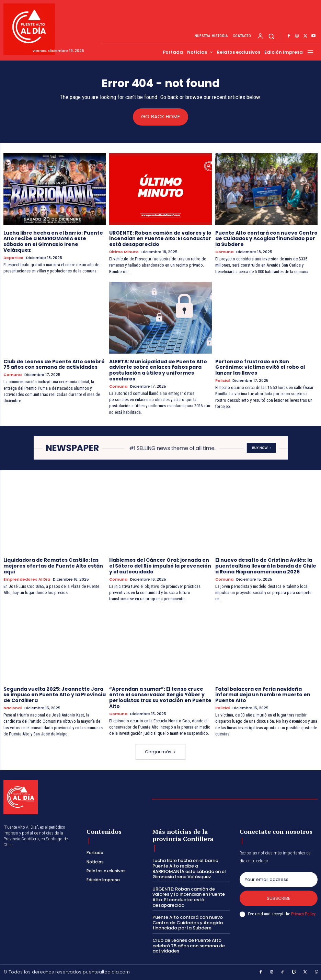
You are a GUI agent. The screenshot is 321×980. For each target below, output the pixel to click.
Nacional (13, 708)
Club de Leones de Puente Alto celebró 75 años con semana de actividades (54, 364)
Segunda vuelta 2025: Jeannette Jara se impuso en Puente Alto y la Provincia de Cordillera (55, 694)
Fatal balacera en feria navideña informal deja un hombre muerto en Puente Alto (263, 694)
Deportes (13, 257)
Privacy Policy (303, 914)
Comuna (224, 252)
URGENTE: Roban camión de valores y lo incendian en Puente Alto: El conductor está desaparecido (160, 238)
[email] (279, 879)
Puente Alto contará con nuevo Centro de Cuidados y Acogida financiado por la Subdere (266, 238)
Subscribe (279, 898)
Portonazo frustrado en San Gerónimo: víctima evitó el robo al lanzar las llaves (260, 367)
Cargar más (160, 751)
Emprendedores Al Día (27, 579)
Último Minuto (124, 252)
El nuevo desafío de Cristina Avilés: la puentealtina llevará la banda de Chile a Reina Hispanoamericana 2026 (266, 566)
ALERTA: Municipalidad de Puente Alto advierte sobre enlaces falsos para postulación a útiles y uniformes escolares (158, 370)
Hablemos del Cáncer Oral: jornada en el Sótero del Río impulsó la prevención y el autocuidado (160, 566)
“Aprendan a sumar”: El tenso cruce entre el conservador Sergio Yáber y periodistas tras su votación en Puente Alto (160, 697)
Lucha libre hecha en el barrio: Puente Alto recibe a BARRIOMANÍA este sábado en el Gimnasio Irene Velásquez (53, 241)
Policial (222, 381)
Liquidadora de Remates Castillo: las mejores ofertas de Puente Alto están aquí (53, 566)
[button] (271, 36)
